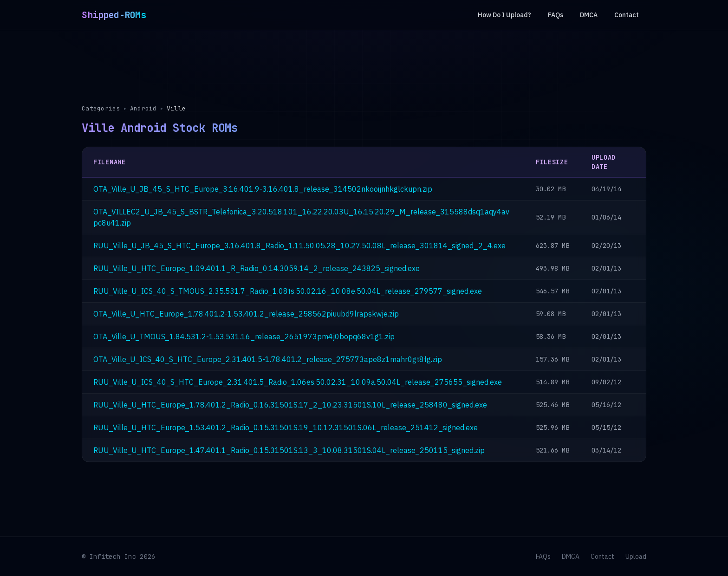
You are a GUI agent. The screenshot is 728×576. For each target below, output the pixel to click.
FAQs (556, 15)
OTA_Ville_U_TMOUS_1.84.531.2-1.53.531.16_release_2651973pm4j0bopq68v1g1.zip (244, 337)
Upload (636, 557)
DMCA (589, 15)
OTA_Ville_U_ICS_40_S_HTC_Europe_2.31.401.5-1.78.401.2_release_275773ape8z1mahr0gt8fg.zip (268, 359)
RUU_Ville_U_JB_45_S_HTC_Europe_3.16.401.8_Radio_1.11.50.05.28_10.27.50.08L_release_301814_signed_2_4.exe (299, 246)
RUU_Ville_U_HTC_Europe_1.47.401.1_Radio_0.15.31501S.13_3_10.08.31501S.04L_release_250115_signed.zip (289, 450)
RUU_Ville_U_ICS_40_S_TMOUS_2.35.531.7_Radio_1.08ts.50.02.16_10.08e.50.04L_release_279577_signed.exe (288, 291)
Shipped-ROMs (114, 15)
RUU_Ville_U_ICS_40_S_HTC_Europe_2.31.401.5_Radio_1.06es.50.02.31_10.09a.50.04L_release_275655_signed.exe (298, 382)
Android (144, 108)
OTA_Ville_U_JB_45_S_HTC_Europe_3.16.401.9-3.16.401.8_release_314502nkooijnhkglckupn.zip (263, 189)
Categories (101, 108)
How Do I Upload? (504, 15)
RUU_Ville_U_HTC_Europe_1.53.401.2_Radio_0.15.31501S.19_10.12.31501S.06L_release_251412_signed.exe (286, 427)
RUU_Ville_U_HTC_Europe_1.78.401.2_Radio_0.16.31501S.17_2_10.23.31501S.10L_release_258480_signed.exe (290, 405)
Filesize (552, 162)
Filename (110, 162)
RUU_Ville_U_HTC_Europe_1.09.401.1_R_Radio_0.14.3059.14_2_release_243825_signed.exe (257, 268)
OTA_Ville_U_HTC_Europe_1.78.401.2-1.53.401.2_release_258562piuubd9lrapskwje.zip (246, 314)
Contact (627, 15)
